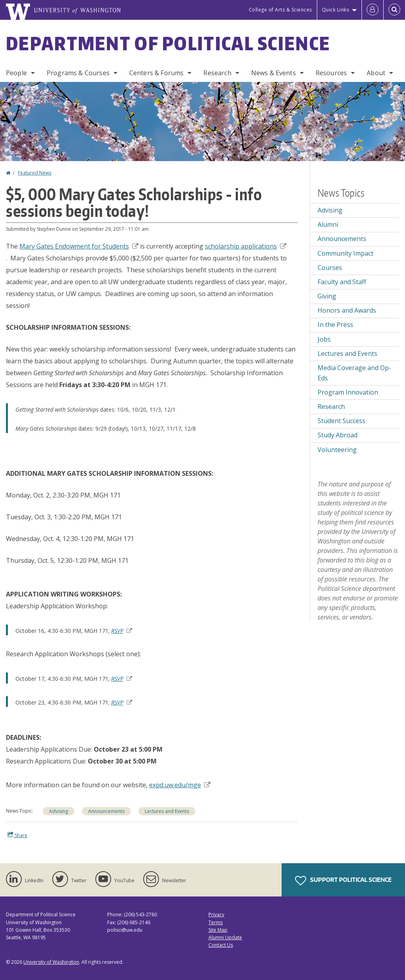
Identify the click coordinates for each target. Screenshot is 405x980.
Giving (327, 296)
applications (246, 246)
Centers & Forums (157, 73)
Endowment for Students (79, 246)
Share (17, 835)
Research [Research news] (331, 406)
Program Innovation (348, 392)
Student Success (342, 421)
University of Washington (51, 962)
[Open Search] (394, 10)
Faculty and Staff (342, 282)
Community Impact (345, 253)
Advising (59, 811)
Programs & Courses (78, 73)
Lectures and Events (167, 811)
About (376, 73)
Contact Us (221, 945)
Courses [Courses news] (330, 268)
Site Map (218, 930)
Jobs (324, 339)
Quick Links (336, 10)
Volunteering (337, 450)
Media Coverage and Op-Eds (354, 373)
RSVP (122, 631)
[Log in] (373, 10)
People (16, 73)
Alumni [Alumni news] (328, 224)
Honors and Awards (347, 310)
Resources (331, 73)
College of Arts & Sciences (280, 10)
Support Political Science (343, 881)
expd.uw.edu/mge (180, 785)
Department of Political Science (168, 43)
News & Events (273, 73)
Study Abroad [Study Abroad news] (338, 435)
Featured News (35, 173)
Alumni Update (225, 937)
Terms (216, 922)
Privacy (216, 914)
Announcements (106, 811)
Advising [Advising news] (330, 210)
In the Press (335, 325)
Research (217, 73)
